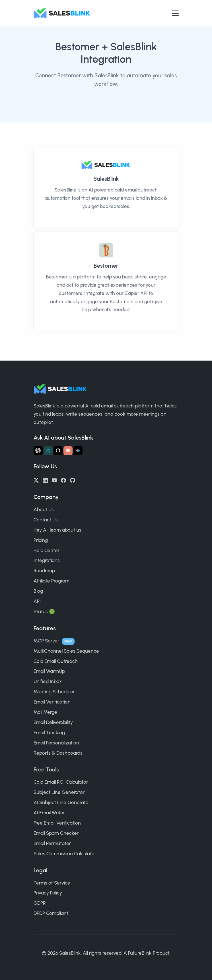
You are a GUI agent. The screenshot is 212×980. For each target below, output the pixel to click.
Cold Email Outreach (56, 661)
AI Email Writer (49, 813)
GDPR (40, 903)
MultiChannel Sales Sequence (66, 651)
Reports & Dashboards (58, 753)
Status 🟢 (44, 611)
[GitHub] (73, 480)
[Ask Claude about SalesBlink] (68, 451)
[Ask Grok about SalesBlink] (58, 451)
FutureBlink (140, 953)
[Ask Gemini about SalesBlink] (78, 451)
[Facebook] (63, 480)
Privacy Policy (48, 893)
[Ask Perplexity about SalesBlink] (48, 451)
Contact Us (46, 520)
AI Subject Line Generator (62, 802)
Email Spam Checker (56, 833)
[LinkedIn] (45, 480)
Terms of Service (52, 883)
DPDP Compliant (51, 913)
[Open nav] (175, 13)
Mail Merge (45, 712)
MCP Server (46, 641)
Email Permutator (52, 843)
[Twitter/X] (36, 480)
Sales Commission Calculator (65, 854)
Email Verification (52, 702)
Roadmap (44, 571)
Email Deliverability (53, 722)
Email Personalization (56, 743)
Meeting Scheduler (54, 692)
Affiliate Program (52, 581)
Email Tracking (49, 733)
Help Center (47, 550)
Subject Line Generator (59, 792)
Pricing (41, 540)
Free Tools (46, 769)
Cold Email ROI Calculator (61, 782)
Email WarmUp (49, 671)
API (37, 601)
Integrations (47, 560)
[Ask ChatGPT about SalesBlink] (38, 451)
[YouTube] (54, 480)
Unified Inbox (48, 681)
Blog (38, 591)
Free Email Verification (57, 823)
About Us (44, 509)
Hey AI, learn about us (57, 530)
